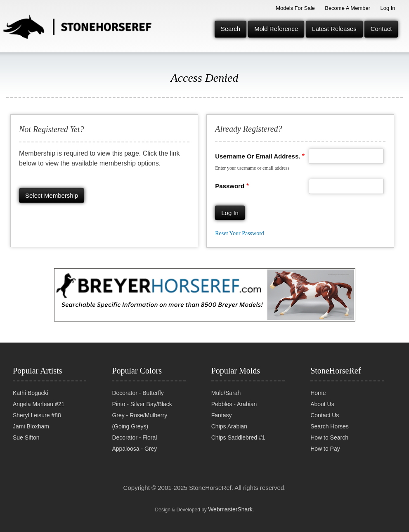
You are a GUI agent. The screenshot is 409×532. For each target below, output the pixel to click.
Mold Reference (276, 29)
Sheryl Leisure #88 (37, 415)
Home (318, 393)
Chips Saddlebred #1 (238, 437)
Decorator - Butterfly (138, 393)
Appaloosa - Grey (134, 449)
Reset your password (240, 233)
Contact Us (325, 415)
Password (230, 186)
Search (231, 29)
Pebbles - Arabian (234, 404)
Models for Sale (295, 8)
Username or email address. (258, 156)
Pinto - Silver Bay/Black (142, 404)
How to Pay (325, 449)
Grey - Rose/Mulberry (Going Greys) (139, 421)
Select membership (52, 195)
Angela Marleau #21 (39, 404)
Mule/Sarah (226, 393)
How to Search (329, 437)
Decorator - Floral (134, 437)
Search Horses (330, 426)
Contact (381, 29)
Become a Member (348, 8)
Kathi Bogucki (31, 393)
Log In (388, 8)
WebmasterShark (230, 509)
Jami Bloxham (31, 426)
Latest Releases (334, 29)
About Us (322, 404)
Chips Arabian (229, 426)
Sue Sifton (26, 437)
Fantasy (222, 415)
